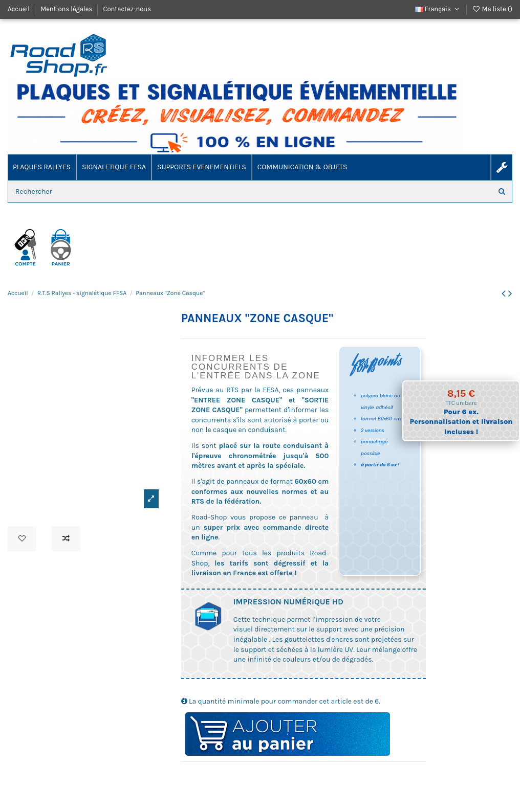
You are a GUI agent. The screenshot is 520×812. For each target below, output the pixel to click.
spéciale (311, 776)
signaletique (329, 776)
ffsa (213, 776)
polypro (231, 776)
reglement (203, 776)
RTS (254, 776)
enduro (301, 776)
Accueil (19, 9)
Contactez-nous (127, 9)
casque (185, 776)
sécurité (221, 776)
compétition (264, 776)
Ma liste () (492, 9)
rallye (194, 776)
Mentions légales (67, 9)
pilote (339, 776)
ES (319, 776)
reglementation (243, 776)
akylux (292, 776)
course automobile (279, 776)
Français (438, 9)
